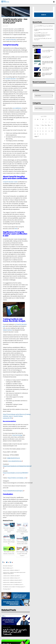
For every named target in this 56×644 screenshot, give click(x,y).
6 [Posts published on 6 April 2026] (38, 125)
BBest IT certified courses (8, 568)
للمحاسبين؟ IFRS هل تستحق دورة (41, 33)
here (17, 229)
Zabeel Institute (7, 330)
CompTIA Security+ (11, 40)
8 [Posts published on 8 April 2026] (43, 125)
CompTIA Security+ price (8, 585)
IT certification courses (18, 585)
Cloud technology (17, 435)
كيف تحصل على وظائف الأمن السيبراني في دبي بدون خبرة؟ (43, 39)
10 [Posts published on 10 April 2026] (49, 125)
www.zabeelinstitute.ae (15, 461)
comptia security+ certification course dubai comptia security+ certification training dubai (14, 573)
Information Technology (8, 566)
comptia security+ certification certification (11, 570)
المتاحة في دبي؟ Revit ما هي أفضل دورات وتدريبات (43, 26)
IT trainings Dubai (7, 589)
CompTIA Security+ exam (10, 182)
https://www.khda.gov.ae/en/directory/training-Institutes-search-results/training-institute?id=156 (17, 416)
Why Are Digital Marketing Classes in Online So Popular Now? (42, 36)
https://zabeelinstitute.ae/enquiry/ (14, 491)
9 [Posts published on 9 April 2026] (46, 125)
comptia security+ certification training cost (11, 578)
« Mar (36, 137)
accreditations (17, 108)
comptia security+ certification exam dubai (12, 576)
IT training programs (20, 587)
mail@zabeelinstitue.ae (13, 458)
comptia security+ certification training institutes (12, 582)
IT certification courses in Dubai (9, 587)
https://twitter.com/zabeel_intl (17, 478)
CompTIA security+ (11, 79)
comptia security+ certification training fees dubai (12, 580)
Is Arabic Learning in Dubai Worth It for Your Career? (44, 30)
